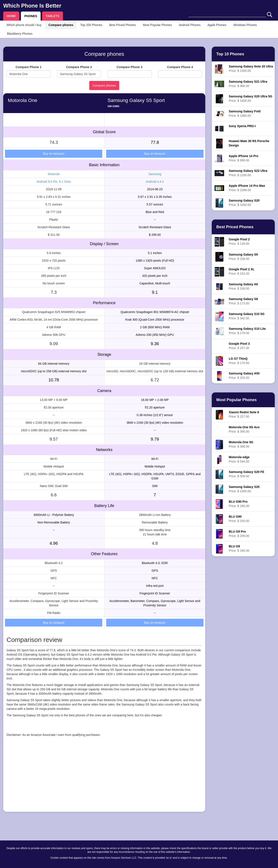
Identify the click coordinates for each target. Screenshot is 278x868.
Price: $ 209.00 (239, 534)
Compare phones (61, 25)
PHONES (31, 16)
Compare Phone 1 (29, 67)
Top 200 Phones (91, 25)
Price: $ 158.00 (243, 257)
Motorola (54, 174)
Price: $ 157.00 (239, 346)
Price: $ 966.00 (248, 84)
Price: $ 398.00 (241, 444)
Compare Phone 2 (79, 67)
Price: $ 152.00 (242, 271)
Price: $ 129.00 (239, 241)
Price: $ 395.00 (244, 429)
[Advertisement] (104, 778)
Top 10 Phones (230, 54)
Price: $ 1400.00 (250, 98)
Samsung (155, 174)
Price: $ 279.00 (247, 331)
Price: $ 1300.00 (251, 69)
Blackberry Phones (20, 34)
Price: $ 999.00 (243, 158)
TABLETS (53, 16)
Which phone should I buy (24, 25)
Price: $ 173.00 (243, 301)
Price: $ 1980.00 (245, 113)
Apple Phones (217, 25)
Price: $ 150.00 (239, 519)
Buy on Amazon (54, 154)
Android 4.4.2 (155, 182)
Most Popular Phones (157, 25)
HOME (11, 16)
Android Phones (190, 25)
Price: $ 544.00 (239, 459)
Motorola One (23, 100)
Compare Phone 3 (130, 67)
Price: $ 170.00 (239, 361)
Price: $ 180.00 (239, 504)
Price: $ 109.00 (243, 286)
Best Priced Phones (123, 25)
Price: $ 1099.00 (247, 188)
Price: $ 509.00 (246, 474)
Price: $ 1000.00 (244, 203)
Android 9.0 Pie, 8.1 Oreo (54, 182)
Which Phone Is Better (32, 6)
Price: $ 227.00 (244, 414)
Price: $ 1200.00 (248, 173)
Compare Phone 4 (180, 67)
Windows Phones (245, 25)
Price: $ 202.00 (244, 376)
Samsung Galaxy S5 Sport (136, 100)
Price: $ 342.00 (247, 316)
